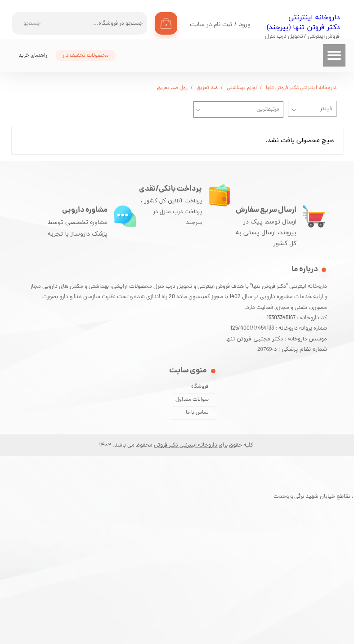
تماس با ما (197, 413)
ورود (245, 25)
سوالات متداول (192, 400)
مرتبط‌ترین (268, 110)
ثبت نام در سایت (211, 25)
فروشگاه (200, 387)
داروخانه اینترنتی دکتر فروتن (186, 445)
